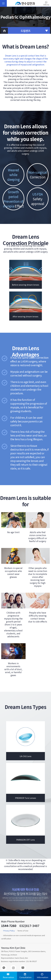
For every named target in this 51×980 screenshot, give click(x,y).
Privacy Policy (9, 931)
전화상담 (46, 3)
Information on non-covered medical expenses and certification (23, 937)
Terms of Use (23, 931)
